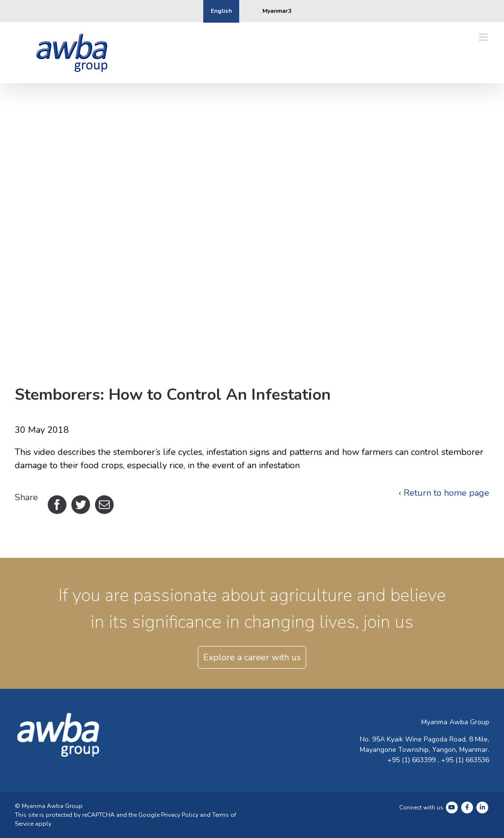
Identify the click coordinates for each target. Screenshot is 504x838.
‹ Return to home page (444, 493)
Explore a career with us (252, 657)
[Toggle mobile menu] (484, 37)
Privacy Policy (180, 815)
